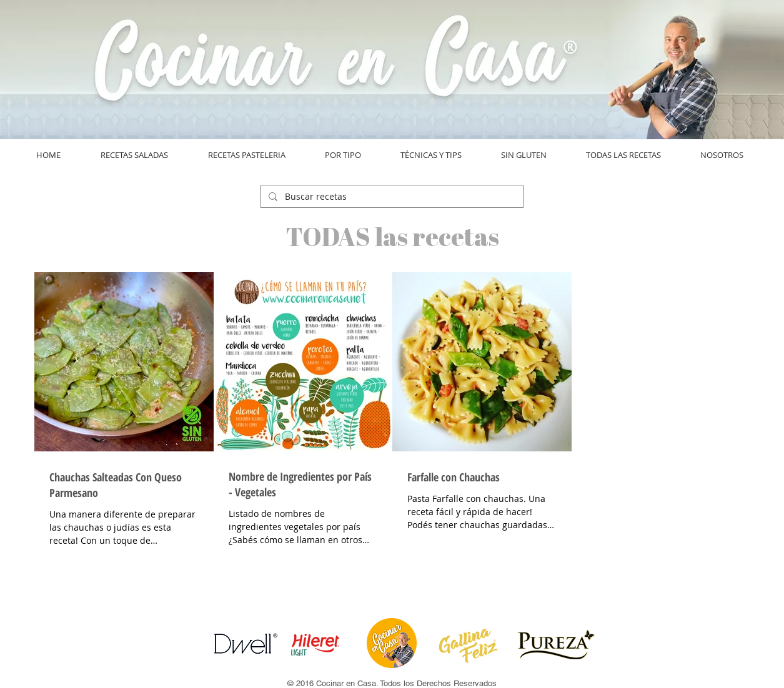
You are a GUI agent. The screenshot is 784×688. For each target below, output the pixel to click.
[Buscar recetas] (391, 197)
